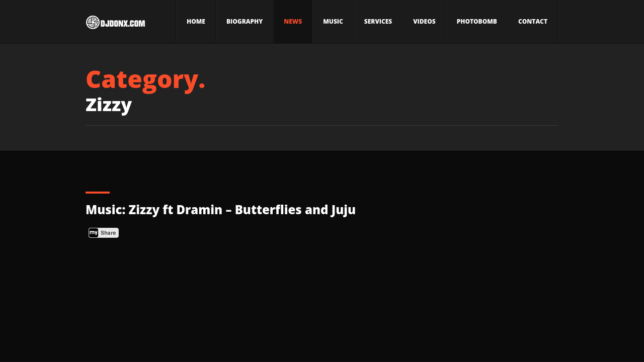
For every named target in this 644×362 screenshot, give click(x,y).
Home (196, 21)
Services (378, 21)
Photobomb (477, 21)
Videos (424, 21)
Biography (245, 21)
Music (333, 21)
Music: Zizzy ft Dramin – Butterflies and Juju (221, 209)
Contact (533, 21)
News (293, 21)
